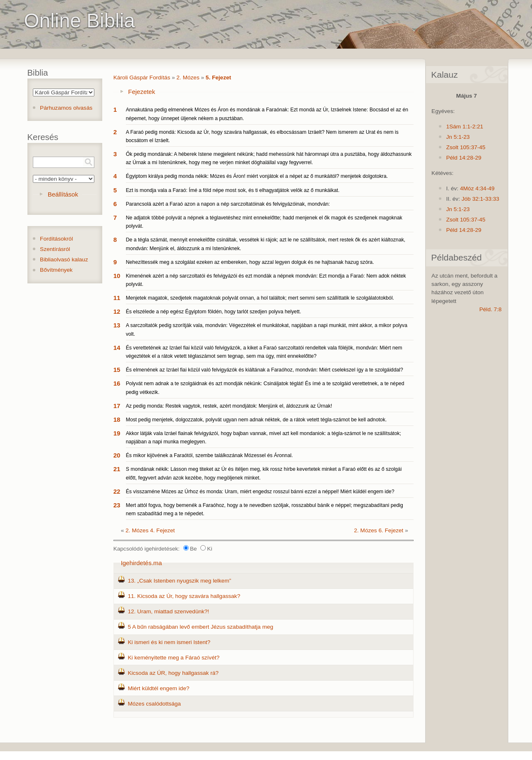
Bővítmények (56, 270)
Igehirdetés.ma (142, 563)
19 (117, 433)
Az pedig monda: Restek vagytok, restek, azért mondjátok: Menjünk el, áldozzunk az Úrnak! (229, 406)
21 (117, 469)
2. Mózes (188, 77)
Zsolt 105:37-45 (465, 147)
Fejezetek (142, 92)
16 (117, 383)
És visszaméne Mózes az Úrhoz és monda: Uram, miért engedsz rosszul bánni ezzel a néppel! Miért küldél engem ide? (260, 492)
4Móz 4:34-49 (477, 188)
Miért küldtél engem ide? (158, 688)
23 (117, 505)
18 (117, 419)
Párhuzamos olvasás (66, 108)
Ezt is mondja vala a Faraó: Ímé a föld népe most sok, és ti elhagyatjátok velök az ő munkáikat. (233, 190)
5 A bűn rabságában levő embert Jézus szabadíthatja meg (200, 627)
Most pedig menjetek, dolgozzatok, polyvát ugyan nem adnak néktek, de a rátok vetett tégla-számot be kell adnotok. (256, 420)
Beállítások (63, 194)
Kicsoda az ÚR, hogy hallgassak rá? (173, 673)
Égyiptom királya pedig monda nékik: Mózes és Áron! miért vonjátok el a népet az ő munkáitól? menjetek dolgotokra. (257, 176)
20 (117, 455)
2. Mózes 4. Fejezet (150, 530)
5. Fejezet (218, 77)
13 (117, 325)
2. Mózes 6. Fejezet (379, 530)
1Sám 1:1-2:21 (464, 127)
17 (117, 406)
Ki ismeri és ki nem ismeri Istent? (169, 642)
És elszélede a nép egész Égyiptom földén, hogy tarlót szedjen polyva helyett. (214, 312)
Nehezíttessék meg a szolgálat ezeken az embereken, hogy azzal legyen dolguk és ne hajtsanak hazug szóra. (250, 262)
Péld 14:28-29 (464, 158)
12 (117, 311)
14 (117, 348)
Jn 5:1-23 (458, 137)
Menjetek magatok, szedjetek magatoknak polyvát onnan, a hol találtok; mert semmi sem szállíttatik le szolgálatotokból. (260, 298)
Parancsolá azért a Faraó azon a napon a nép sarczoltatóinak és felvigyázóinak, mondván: (228, 204)
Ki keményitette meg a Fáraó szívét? (174, 658)
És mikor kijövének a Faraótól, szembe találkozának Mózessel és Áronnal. (209, 455)
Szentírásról (55, 249)
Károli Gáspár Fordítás (142, 77)
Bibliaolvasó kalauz (64, 259)
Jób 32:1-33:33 (480, 199)
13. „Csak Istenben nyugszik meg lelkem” (179, 581)
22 (117, 491)
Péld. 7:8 (490, 309)
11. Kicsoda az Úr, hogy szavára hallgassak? (184, 596)
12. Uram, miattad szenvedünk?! (168, 611)
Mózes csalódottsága (154, 704)
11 (117, 298)
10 (117, 276)
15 (117, 370)
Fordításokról (56, 239)
